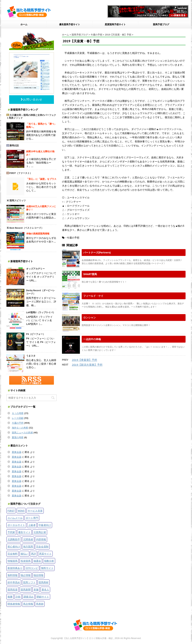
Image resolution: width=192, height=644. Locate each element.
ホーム (24, 24)
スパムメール (15, 518)
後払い (24, 554)
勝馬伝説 (14, 146)
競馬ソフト (29, 582)
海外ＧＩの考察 (20, 428)
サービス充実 (35, 511)
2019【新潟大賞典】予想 (87, 365)
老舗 (36, 589)
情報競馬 (13, 561)
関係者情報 (14, 604)
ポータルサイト (16, 525)
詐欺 (18, 597)
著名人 (45, 589)
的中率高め (14, 582)
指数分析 (49, 561)
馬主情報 (28, 604)
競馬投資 (13, 589)
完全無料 (13, 554)
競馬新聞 (26, 589)
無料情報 (13, 575)
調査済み (28, 597)
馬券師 (40, 604)
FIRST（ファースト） (21, 173)
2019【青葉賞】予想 (84, 360)
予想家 (11, 532)
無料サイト (47, 568)
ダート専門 (32, 518)
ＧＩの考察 (18, 413)
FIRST (11, 511)
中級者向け (45, 525)
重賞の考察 (18, 437)
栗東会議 (16, 452)
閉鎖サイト (43, 597)
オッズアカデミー (35, 269)
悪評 (33, 554)
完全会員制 (42, 546)
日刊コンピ (32, 568)
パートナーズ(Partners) (97, 252)
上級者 (32, 525)
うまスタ (31, 356)
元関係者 (28, 539)
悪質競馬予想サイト (115, 24)
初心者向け (14, 546)
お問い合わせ (32, 99)
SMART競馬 (90, 274)
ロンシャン (90, 317)
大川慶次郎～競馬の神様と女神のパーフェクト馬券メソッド (31, 117)
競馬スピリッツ (18, 200)
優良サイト (24, 532)
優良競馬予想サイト (70, 24)
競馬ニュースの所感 (22, 433)
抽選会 (37, 561)
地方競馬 (28, 546)
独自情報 (39, 575)
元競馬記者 (40, 532)
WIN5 (21, 511)
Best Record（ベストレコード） (27, 228)
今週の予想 (18, 423)
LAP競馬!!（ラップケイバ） (41, 312)
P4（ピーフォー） (36, 334)
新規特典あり (15, 568)
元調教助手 (14, 539)
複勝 (10, 597)
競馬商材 (44, 582)
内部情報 (41, 539)
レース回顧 (18, 418)
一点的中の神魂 (92, 339)
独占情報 (26, 575)
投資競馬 (26, 561)
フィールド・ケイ (93, 296)
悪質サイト (45, 554)
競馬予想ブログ (161, 24)
